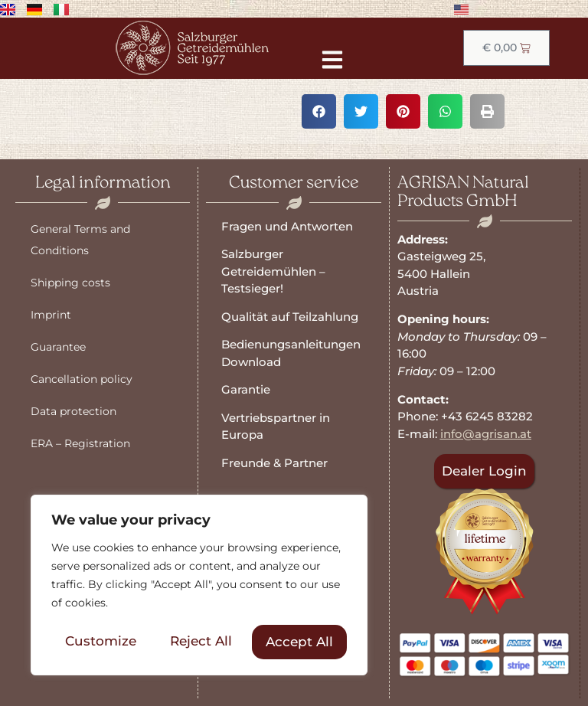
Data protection (73, 411)
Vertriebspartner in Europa (276, 427)
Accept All (299, 642)
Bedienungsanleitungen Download (291, 353)
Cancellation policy (82, 379)
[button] (319, 111)
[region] (199, 586)
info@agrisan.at (486, 434)
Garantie (246, 389)
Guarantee (58, 347)
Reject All (201, 642)
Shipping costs (70, 283)
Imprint (51, 315)
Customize (101, 642)
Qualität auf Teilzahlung (290, 317)
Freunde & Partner (274, 463)
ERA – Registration (80, 443)
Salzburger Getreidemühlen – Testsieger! (273, 271)
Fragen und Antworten (287, 226)
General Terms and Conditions (80, 240)
